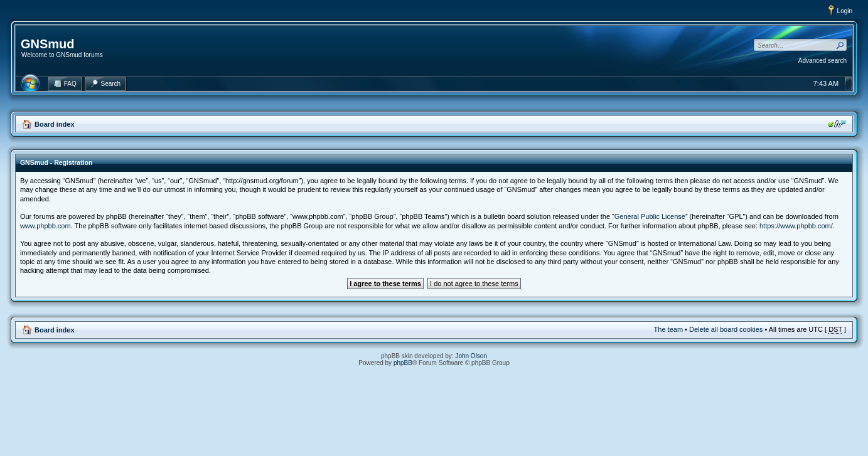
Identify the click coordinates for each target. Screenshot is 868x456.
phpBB (403, 363)
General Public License (650, 216)
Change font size (837, 124)
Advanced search (822, 61)
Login (845, 11)
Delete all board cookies (726, 329)
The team (668, 329)
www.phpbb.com (46, 226)
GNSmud (48, 44)
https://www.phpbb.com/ (796, 226)
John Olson (471, 356)
